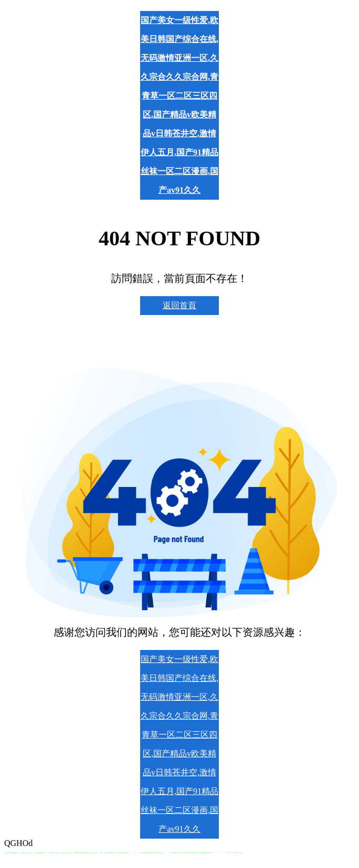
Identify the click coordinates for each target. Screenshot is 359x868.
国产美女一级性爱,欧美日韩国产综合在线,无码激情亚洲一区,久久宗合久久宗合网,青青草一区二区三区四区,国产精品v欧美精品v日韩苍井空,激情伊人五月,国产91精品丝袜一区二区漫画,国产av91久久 (179, 105)
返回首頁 (179, 305)
